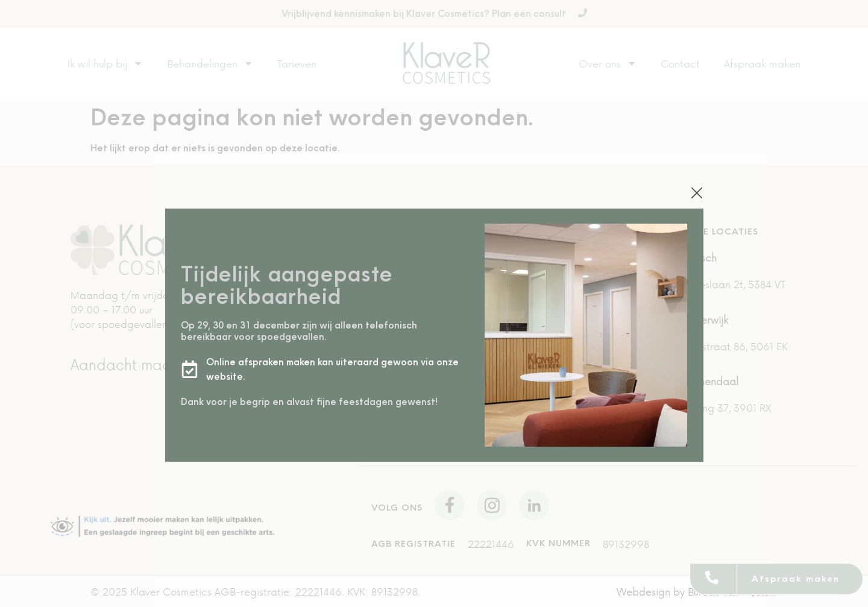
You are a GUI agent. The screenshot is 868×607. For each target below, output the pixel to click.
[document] (434, 303)
